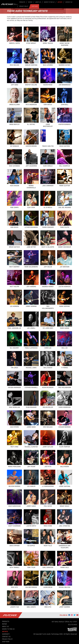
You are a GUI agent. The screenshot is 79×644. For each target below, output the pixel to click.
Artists (60, 2)
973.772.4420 (72, 625)
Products (22, 2)
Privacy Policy (24, 6)
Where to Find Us (49, 2)
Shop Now (35, 6)
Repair (30, 2)
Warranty (6, 634)
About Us (38, 2)
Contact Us (69, 2)
